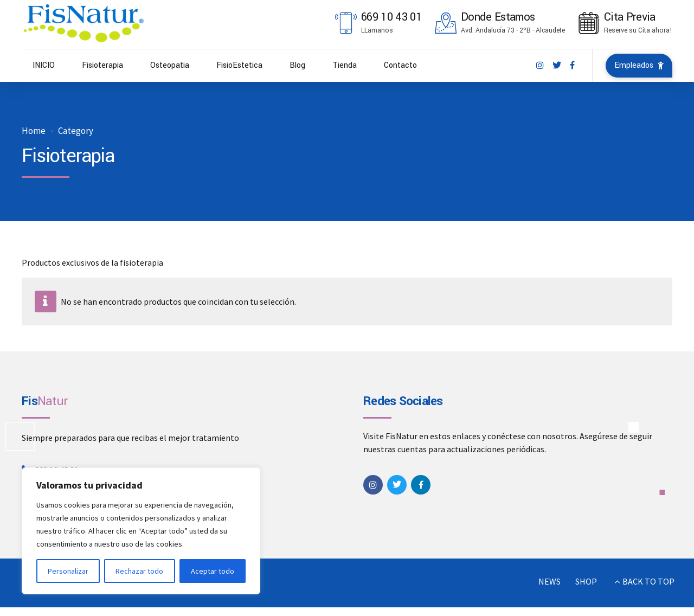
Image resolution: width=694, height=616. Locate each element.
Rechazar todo (139, 571)
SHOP (586, 581)
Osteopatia (170, 65)
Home (34, 131)
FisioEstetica (239, 65)
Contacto (400, 65)
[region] (141, 531)
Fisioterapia (102, 65)
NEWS (550, 581)
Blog (297, 65)
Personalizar (68, 571)
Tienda (345, 65)
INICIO (44, 65)
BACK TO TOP (648, 581)
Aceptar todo (213, 571)
